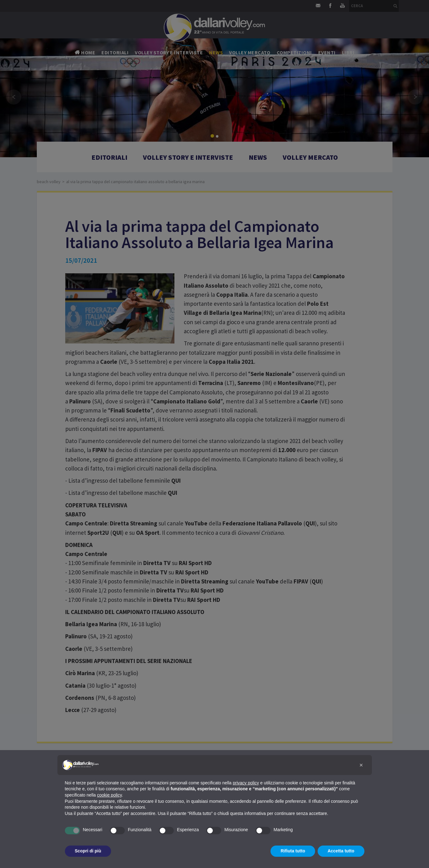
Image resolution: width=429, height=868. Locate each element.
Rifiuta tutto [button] (293, 851)
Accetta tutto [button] (341, 851)
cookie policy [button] (109, 795)
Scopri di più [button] (88, 851)
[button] (361, 765)
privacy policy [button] (246, 783)
